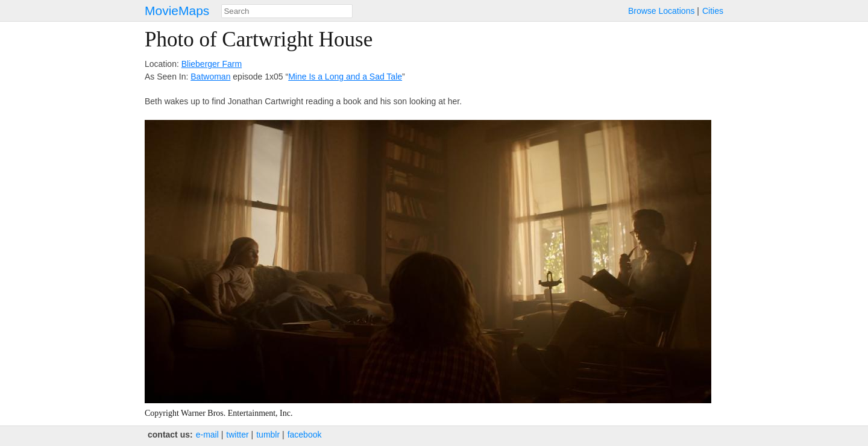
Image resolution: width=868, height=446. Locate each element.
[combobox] (287, 11)
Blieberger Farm (212, 64)
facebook (305, 435)
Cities (713, 11)
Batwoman (210, 77)
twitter (237, 435)
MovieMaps (177, 11)
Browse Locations (662, 11)
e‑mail (207, 435)
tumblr (268, 435)
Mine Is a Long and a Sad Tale (345, 77)
